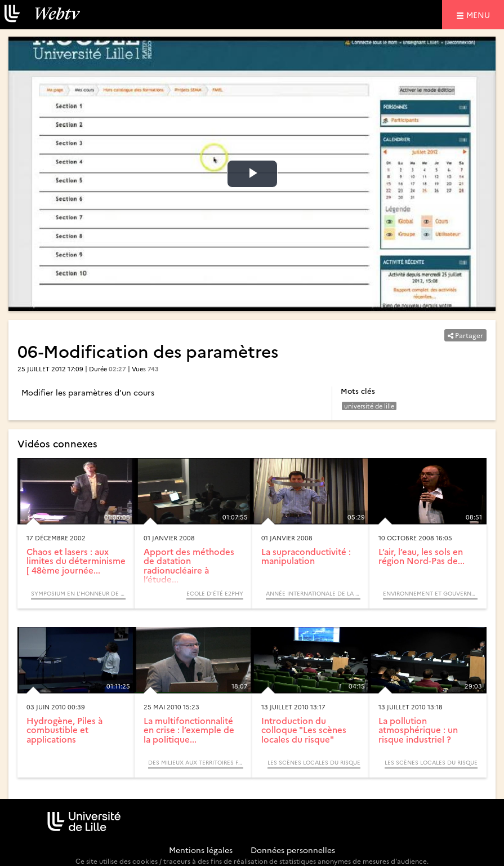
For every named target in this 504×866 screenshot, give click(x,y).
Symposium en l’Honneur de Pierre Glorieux (78, 593)
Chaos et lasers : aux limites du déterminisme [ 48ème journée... (76, 561)
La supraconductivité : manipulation (306, 556)
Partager (465, 335)
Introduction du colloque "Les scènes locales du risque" (304, 730)
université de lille (369, 406)
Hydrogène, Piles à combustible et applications (64, 730)
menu (480, 14)
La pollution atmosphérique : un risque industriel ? (418, 730)
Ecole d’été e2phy (215, 593)
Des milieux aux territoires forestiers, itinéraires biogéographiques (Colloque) (195, 762)
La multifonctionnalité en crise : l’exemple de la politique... (189, 730)
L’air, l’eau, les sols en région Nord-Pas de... (422, 556)
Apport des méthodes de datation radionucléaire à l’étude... (189, 565)
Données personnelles (293, 850)
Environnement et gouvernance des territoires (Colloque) (430, 593)
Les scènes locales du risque (314, 762)
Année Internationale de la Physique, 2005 (313, 593)
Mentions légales (201, 850)
